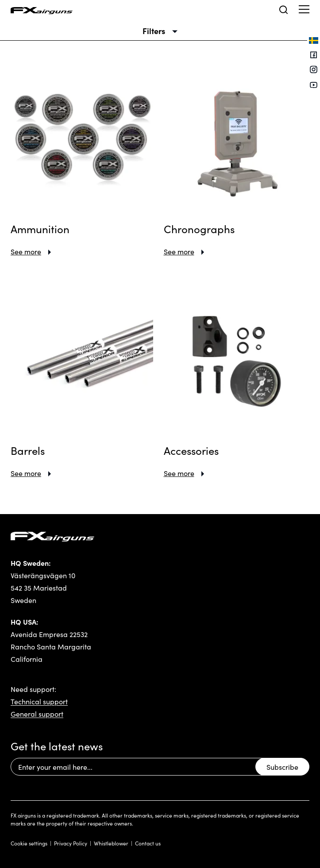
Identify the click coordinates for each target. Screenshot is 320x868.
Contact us (148, 843)
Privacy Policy (71, 843)
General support (37, 714)
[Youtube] (314, 85)
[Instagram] (314, 71)
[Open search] (284, 10)
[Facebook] (314, 56)
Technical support (39, 701)
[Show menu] (304, 9)
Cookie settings (29, 843)
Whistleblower (111, 843)
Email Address (10, 758)
